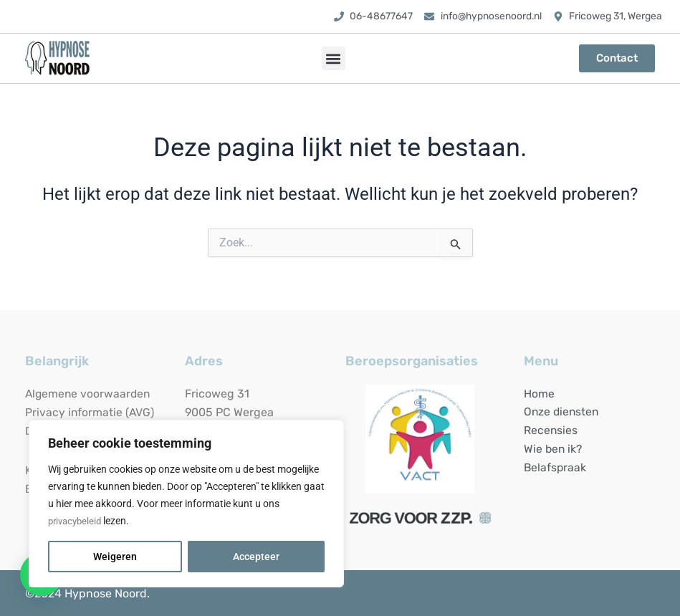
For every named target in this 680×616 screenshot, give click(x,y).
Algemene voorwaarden (89, 394)
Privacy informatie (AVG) (90, 412)
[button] (334, 58)
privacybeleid (77, 521)
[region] (186, 504)
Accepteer (256, 557)
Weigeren (115, 557)
